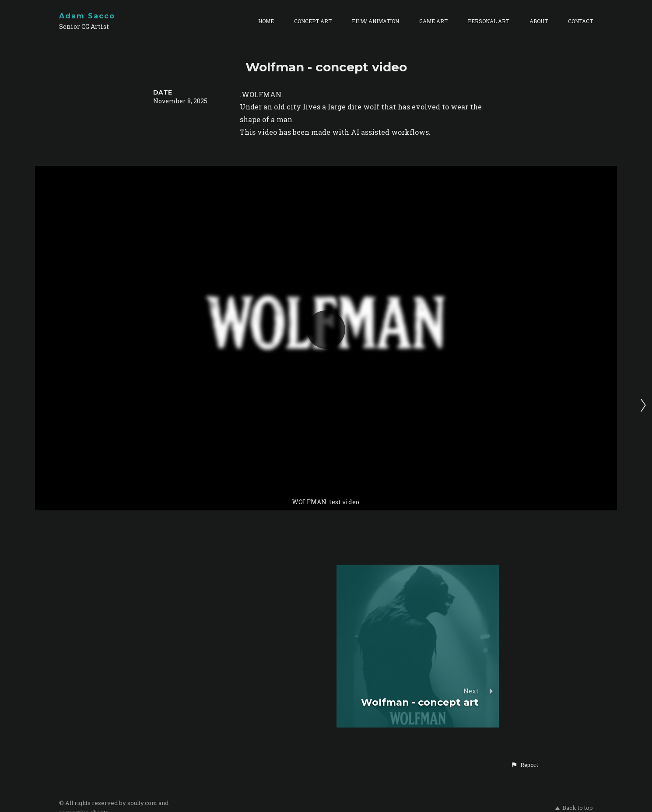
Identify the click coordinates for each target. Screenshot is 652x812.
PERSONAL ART (489, 21)
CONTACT (580, 21)
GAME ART (433, 21)
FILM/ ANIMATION (375, 21)
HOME (266, 21)
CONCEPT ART (313, 21)
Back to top (574, 808)
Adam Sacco (87, 16)
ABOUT (539, 21)
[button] (524, 765)
